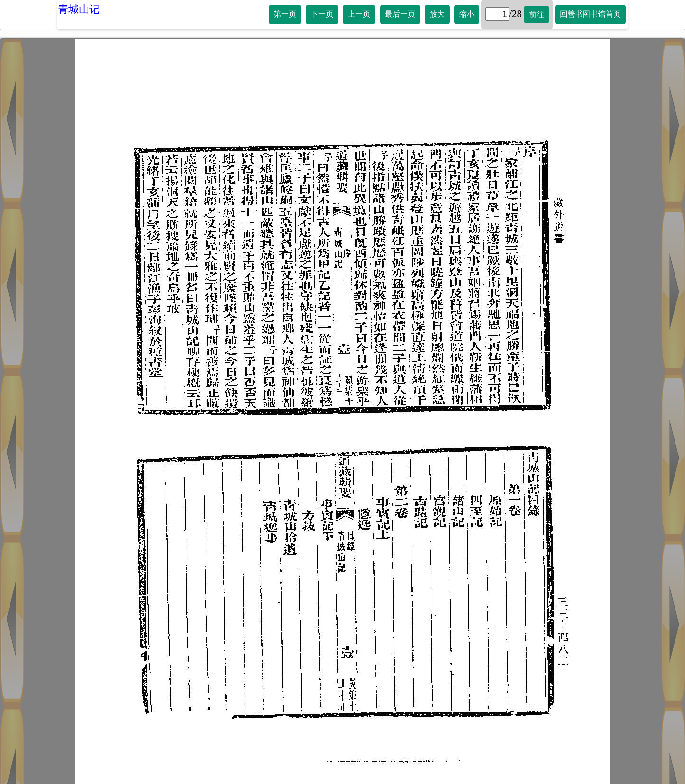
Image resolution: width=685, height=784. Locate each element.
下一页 (322, 14)
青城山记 (79, 9)
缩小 (467, 14)
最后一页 (400, 14)
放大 (437, 14)
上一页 (359, 14)
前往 (537, 15)
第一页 (285, 14)
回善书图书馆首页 (590, 14)
